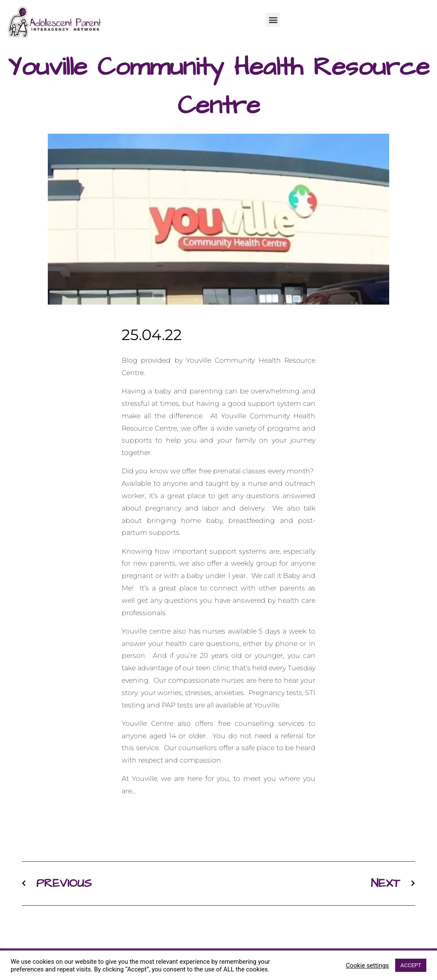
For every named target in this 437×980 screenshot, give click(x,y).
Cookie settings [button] (367, 965)
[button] (273, 20)
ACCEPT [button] (411, 965)
